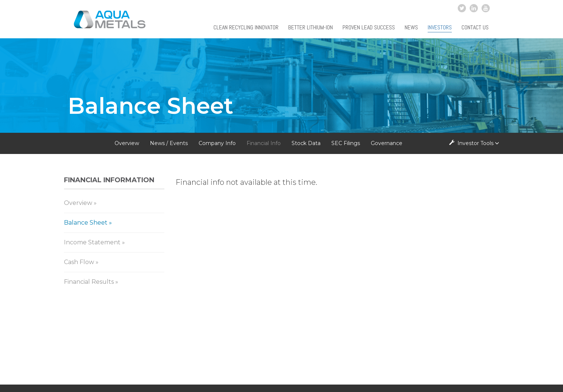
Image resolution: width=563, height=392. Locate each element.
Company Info (217, 143)
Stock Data (306, 143)
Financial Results (89, 282)
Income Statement (92, 242)
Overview (127, 143)
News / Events (169, 143)
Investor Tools (476, 143)
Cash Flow (79, 262)
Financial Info (264, 143)
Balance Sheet (86, 223)
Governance (387, 143)
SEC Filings (346, 143)
